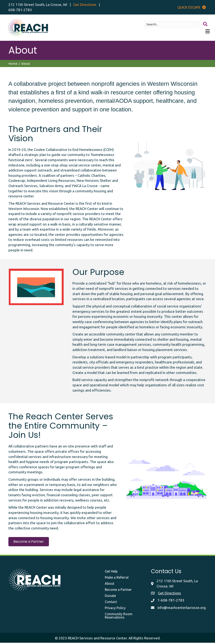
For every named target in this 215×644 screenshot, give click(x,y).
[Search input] (171, 25)
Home (13, 65)
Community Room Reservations (119, 617)
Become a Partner (118, 591)
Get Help (111, 572)
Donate (110, 597)
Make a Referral (117, 578)
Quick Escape (192, 7)
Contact (111, 603)
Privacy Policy (115, 609)
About (109, 585)
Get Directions (85, 5)
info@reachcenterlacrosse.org (182, 609)
